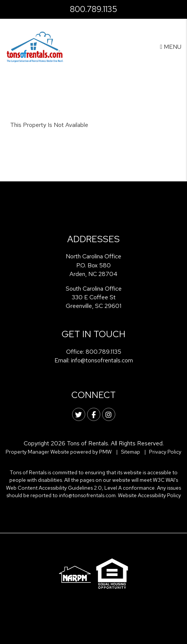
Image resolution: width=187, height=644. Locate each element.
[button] (79, 414)
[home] (35, 46)
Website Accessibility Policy (149, 495)
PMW (106, 452)
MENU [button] (171, 47)
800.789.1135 (93, 9)
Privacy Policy (165, 452)
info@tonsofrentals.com (102, 360)
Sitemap (130, 452)
